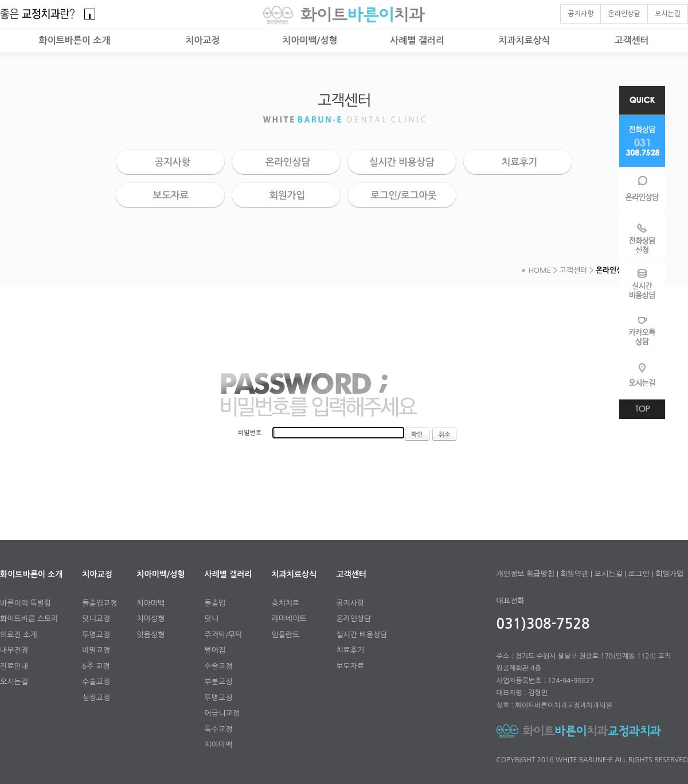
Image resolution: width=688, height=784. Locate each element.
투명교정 (96, 635)
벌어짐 (215, 650)
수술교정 (96, 682)
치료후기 (350, 650)
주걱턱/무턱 (224, 635)
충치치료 (285, 603)
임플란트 (285, 635)
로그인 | (641, 574)
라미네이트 (289, 619)
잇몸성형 (150, 635)
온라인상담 (353, 619)
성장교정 (96, 698)
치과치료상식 (524, 40)
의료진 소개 (19, 635)
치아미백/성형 (310, 40)
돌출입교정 (99, 603)
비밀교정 (96, 650)
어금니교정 (222, 713)
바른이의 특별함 (26, 603)
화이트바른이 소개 (75, 40)
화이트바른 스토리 (29, 619)
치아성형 (150, 619)
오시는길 (14, 682)
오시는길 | (611, 574)
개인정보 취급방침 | (527, 574)
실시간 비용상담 (361, 635)
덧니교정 (96, 619)
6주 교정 (96, 666)
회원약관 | (576, 574)
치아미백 (150, 603)
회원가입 (669, 574)
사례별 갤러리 (417, 40)
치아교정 (202, 40)
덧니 (212, 619)
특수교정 (219, 729)
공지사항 (350, 603)
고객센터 (631, 40)
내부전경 (14, 650)
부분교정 (219, 682)
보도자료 (350, 666)
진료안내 (14, 666)
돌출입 (215, 603)
